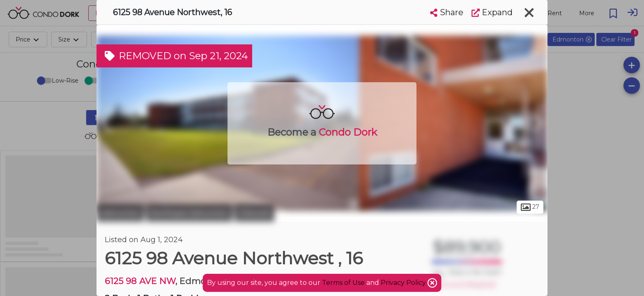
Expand (492, 12)
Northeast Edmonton (189, 213)
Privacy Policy (404, 283)
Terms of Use (343, 283)
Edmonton (120, 213)
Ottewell (254, 213)
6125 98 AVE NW (140, 281)
